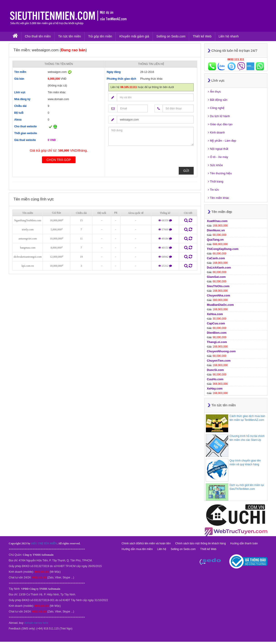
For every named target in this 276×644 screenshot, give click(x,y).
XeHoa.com (215, 314)
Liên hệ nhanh (229, 36)
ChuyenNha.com (219, 295)
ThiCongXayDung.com (223, 249)
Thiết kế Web (202, 36)
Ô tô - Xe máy (218, 157)
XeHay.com (215, 389)
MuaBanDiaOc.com (220, 305)
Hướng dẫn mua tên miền (137, 549)
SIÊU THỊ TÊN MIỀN (44, 543)
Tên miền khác (219, 198)
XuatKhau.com (217, 221)
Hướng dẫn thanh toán (244, 543)
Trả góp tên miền (100, 36)
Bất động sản (218, 100)
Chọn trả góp (59, 160)
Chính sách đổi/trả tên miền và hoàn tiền (146, 543)
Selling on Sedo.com (171, 36)
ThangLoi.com (217, 342)
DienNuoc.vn (216, 230)
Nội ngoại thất (218, 149)
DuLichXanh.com (219, 268)
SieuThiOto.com (218, 286)
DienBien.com (217, 333)
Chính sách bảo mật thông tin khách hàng (201, 543)
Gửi (186, 171)
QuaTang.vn (215, 240)
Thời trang (216, 181)
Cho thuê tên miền (38, 36)
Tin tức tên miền (70, 36)
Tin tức (214, 190)
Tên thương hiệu (220, 173)
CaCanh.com (216, 258)
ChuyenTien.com (219, 361)
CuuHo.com (215, 379)
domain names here (36, 623)
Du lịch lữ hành (219, 116)
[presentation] (143, 158)
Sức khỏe (215, 165)
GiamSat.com (216, 277)
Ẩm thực (214, 92)
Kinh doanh (216, 132)
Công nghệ (216, 108)
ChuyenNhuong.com (221, 351)
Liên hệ (162, 549)
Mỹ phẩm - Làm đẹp (222, 141)
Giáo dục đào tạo (220, 124)
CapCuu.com (216, 323)
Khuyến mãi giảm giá (134, 36)
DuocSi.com (215, 370)
